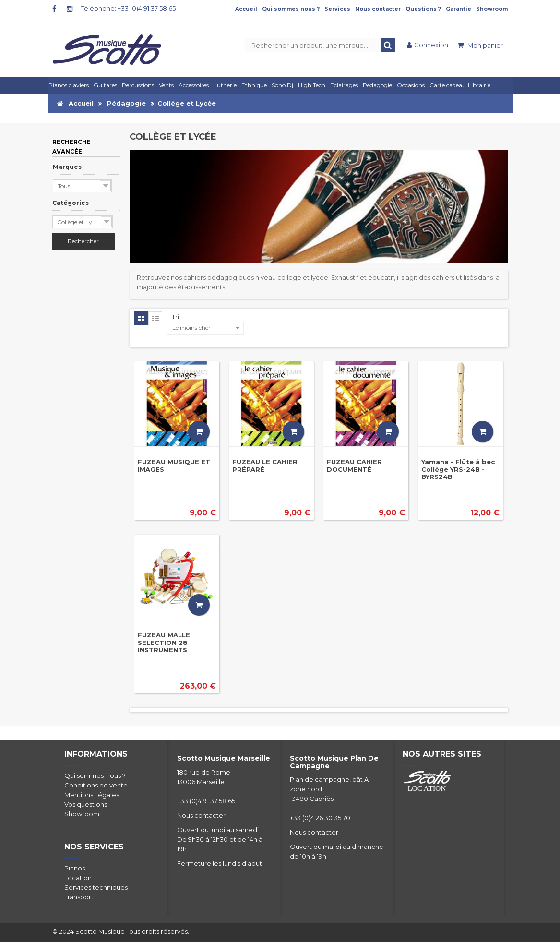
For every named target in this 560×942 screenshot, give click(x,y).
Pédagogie (126, 103)
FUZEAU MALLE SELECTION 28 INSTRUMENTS (164, 642)
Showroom (492, 9)
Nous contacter (378, 9)
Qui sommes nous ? (291, 9)
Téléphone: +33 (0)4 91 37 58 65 (128, 8)
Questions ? (423, 9)
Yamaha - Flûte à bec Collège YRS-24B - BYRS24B (458, 469)
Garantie (459, 9)
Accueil (246, 9)
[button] (346, 85)
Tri (175, 317)
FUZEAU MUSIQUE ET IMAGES (174, 465)
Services (337, 9)
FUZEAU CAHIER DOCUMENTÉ (354, 465)
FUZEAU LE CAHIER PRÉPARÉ (265, 465)
